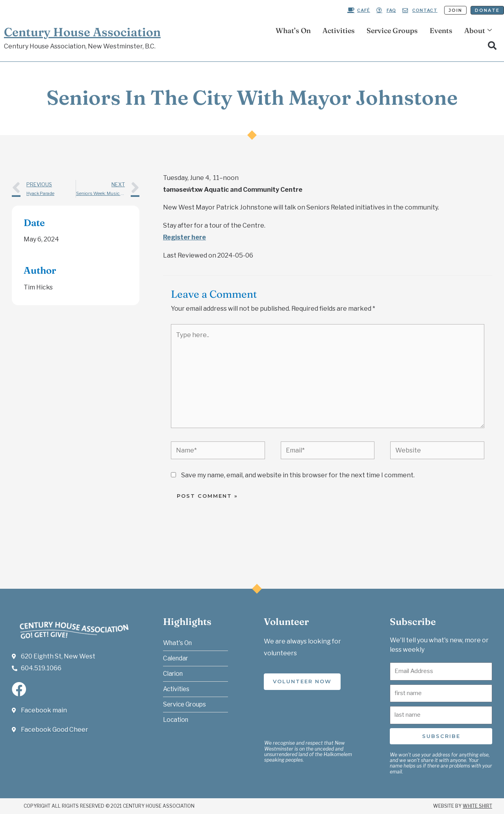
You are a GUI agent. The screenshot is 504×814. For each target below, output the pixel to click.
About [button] (478, 31)
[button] (492, 46)
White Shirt (477, 806)
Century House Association (82, 32)
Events (441, 31)
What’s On (293, 31)
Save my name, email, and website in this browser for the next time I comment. (298, 475)
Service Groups (392, 31)
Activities (339, 31)
